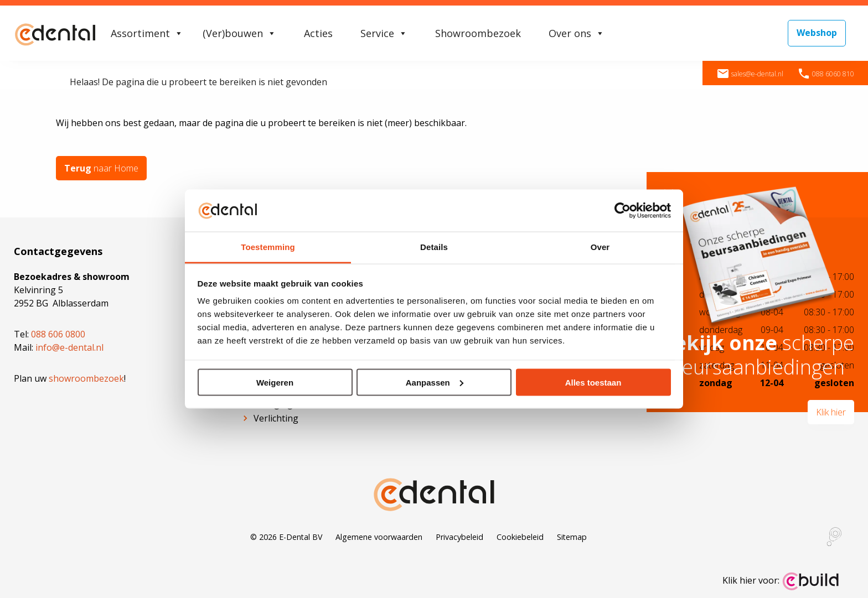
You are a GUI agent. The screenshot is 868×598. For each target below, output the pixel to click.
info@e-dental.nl (69, 347)
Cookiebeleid (520, 536)
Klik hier (831, 412)
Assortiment (147, 33)
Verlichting (276, 418)
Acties (318, 33)
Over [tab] (600, 247)
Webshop (817, 33)
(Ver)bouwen (239, 33)
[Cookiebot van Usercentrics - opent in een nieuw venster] (622, 210)
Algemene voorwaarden (379, 536)
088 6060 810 (826, 74)
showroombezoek (86, 378)
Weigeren (275, 382)
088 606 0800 (58, 334)
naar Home (101, 168)
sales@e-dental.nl (750, 74)
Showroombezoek (478, 33)
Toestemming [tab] (268, 247)
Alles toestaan (593, 382)
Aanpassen (435, 382)
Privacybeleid (459, 536)
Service (384, 33)
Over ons (577, 33)
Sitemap (572, 536)
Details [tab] (434, 247)
